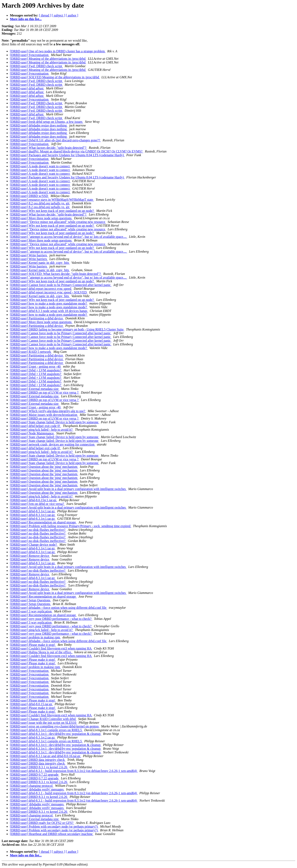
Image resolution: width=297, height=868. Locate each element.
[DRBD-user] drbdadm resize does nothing (39, 125)
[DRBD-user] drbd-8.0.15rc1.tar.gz (34, 500)
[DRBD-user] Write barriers (29, 255)
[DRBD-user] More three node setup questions (41, 218)
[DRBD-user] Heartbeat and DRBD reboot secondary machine (52, 834)
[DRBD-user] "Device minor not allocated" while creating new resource (58, 222)
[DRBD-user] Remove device (30, 556)
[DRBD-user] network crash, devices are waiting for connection (53, 444)
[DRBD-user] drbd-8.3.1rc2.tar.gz (33, 737)
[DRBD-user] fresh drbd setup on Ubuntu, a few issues (47, 122)
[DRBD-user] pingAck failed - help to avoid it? (42, 430)
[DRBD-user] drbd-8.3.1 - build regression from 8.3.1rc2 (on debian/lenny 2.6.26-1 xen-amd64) (74, 771)
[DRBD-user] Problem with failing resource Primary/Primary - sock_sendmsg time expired (71, 526)
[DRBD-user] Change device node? (34, 545)
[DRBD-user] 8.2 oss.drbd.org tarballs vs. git (40, 203)
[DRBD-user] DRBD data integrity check (38, 760)
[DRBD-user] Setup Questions (31, 600)
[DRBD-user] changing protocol (32, 786)
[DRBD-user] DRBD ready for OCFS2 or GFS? (42, 823)
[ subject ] (59, 15)
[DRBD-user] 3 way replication (31, 611)
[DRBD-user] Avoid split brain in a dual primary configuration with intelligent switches (68, 489)
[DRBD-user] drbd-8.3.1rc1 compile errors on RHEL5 (46, 730)
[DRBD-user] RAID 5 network (31, 352)
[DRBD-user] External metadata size (35, 389)
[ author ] (72, 15)
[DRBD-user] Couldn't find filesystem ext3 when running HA (51, 648)
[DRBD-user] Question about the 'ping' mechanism (44, 467)
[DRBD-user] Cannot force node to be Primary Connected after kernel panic (61, 285)
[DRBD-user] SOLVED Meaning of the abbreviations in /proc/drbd (55, 77)
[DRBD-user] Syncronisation (30, 55)
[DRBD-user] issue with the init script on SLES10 (43, 723)
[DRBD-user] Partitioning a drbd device (37, 318)
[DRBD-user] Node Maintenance (32, 433)
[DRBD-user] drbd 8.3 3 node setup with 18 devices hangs (49, 311)
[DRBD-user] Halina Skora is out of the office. (41, 652)
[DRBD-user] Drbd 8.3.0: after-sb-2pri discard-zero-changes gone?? (55, 140)
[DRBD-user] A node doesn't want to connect (40, 166)
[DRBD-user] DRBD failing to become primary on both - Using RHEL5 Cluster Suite (67, 329)
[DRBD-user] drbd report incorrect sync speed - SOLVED (49, 292)
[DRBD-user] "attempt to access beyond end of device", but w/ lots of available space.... (69, 237)
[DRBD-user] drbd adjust (27, 88)
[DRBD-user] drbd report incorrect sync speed (41, 289)
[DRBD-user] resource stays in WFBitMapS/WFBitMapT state (52, 200)
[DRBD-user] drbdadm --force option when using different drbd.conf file (59, 608)
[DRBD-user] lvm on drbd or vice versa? (37, 504)
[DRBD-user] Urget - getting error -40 (36, 367)
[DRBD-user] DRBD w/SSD (29, 196)
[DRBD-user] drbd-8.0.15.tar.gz (31, 704)
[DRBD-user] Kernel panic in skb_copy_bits (40, 263)
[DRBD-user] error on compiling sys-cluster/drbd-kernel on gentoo (55, 726)
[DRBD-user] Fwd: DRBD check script (36, 66)
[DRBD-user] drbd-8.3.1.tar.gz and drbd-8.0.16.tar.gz (46, 756)
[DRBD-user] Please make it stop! (33, 645)
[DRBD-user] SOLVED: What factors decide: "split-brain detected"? (56, 274)
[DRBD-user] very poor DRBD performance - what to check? (51, 619)
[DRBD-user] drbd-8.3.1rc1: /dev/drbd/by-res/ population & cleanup (56, 734)
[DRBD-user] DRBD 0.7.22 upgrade (35, 775)
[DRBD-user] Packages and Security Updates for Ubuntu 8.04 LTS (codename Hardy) (67, 155)
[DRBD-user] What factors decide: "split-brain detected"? (48, 148)
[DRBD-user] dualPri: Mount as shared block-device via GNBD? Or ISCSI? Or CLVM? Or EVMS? (77, 151)
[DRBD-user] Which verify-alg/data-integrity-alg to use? (48, 411)
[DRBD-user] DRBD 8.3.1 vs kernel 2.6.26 (39, 767)
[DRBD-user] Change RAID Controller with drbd (43, 719)
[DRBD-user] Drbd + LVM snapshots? (36, 370)
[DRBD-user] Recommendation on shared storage (43, 522)
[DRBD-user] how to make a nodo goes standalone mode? (49, 303)
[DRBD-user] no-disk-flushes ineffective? (38, 530)
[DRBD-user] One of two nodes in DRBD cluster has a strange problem (58, 51)
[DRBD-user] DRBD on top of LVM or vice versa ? (45, 392)
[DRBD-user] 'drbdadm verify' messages (37, 789)
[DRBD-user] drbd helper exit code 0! (35, 426)
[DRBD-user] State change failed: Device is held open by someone (55, 422)
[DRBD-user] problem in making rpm (35, 637)
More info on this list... (26, 19)
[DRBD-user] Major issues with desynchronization (44, 415)
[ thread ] (45, 15)
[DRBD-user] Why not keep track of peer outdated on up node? (52, 211)
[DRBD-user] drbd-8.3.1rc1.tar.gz (33, 511)
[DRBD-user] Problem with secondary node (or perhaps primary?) (54, 826)
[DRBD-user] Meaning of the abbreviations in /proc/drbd (48, 59)
